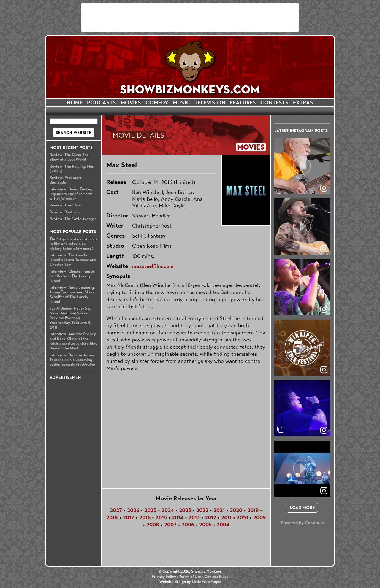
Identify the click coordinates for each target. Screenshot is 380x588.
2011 (226, 517)
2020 (236, 510)
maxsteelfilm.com (153, 266)
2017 (129, 517)
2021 (219, 510)
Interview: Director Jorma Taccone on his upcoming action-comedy (72, 360)
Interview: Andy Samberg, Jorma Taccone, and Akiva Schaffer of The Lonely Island (72, 295)
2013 (194, 517)
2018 (112, 517)
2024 (168, 510)
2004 (223, 525)
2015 (161, 517)
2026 (133, 510)
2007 (170, 525)
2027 (116, 510)
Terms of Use (190, 577)
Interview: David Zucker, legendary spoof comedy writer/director (71, 194)
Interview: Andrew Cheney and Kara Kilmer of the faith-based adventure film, (73, 341)
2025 (150, 510)
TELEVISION (210, 103)
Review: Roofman (65, 212)
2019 (253, 510)
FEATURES (243, 103)
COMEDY (157, 103)
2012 (210, 517)
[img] (302, 408)
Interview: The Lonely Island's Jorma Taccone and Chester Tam (73, 260)
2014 (178, 517)
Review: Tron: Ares (66, 205)
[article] (302, 166)
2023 (185, 510)
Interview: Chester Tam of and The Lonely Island (72, 276)
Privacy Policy (164, 577)
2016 (145, 517)
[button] (302, 166)
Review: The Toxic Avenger (73, 219)
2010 (242, 517)
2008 (153, 525)
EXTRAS (303, 103)
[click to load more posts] (302, 508)
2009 (259, 517)
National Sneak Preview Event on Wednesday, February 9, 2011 (71, 318)
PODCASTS (102, 103)
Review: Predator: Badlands (65, 180)
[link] (324, 430)
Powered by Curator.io (302, 523)
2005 (205, 525)
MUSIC (181, 103)
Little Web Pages (206, 582)
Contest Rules (216, 577)
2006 (188, 525)
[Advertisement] (190, 18)
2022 (202, 510)
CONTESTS (274, 103)
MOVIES (131, 103)
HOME (75, 103)
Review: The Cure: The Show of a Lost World (69, 157)
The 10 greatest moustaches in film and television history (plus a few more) (73, 244)
